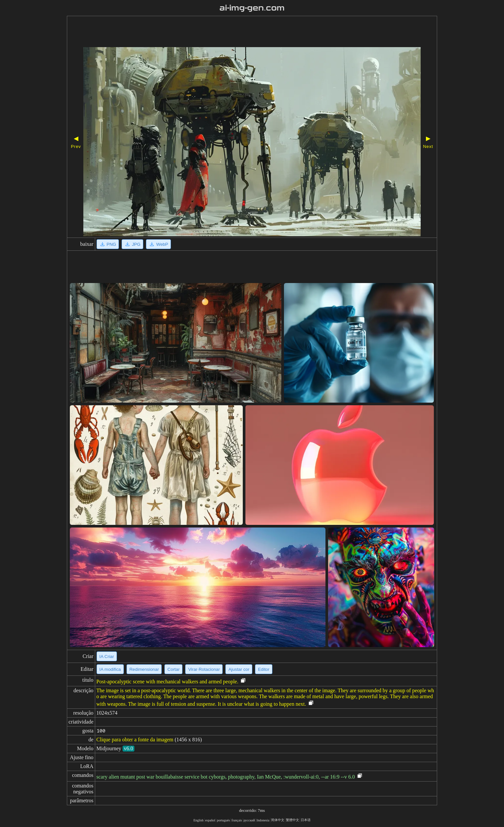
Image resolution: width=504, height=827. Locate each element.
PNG (108, 244)
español (210, 820)
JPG (132, 244)
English (198, 820)
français (237, 820)
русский (249, 820)
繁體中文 (293, 820)
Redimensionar (144, 669)
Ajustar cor (239, 669)
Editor (264, 669)
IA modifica (110, 669)
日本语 (306, 820)
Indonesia (263, 820)
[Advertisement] (233, 32)
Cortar (173, 669)
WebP (158, 244)
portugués (223, 820)
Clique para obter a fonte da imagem (135, 740)
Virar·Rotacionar (204, 669)
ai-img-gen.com (252, 8)
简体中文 (278, 820)
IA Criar (107, 656)
